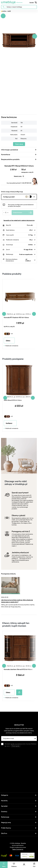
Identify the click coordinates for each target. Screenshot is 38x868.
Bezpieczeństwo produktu (10, 159)
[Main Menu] (4, 863)
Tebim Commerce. (18, 849)
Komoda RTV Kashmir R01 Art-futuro (16, 317)
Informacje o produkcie (10, 150)
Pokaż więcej (19, 144)
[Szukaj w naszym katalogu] (19, 7)
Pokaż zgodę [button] (16, 746)
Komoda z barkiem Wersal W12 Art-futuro (18, 669)
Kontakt (33, 2)
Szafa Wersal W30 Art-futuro (13, 400)
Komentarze (6, 154)
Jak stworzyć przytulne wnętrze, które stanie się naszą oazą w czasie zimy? (17, 601)
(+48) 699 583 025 (26, 183)
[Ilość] (6, 213)
